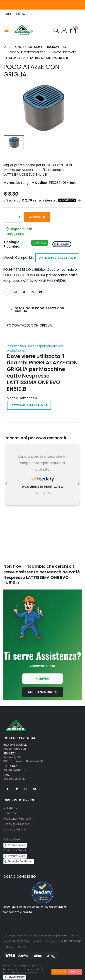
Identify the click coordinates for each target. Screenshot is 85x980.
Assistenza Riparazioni (18, 819)
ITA (20, 14)
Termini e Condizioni (20, 861)
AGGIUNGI (37, 217)
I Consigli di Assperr (16, 824)
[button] (56, 31)
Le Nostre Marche (15, 830)
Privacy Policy (16, 977)
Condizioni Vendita (16, 850)
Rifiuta (75, 971)
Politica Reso (12, 840)
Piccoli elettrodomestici (28, 52)
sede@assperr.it (14, 779)
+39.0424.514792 (14, 770)
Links (8, 14)
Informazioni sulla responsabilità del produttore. (35, 348)
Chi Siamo (10, 808)
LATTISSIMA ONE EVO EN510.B (49, 58)
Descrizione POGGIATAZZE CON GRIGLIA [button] (39, 310)
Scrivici (43, 679)
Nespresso (17, 58)
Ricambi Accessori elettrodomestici (40, 47)
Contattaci (10, 813)
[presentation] (7, 483)
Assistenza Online (43, 692)
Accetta (59, 971)
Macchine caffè (64, 52)
